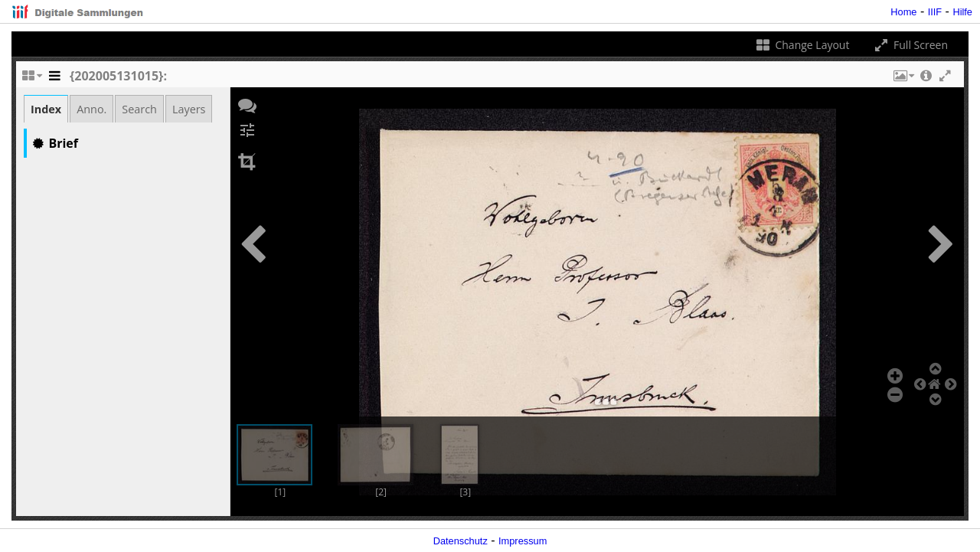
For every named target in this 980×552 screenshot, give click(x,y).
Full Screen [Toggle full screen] (910, 45)
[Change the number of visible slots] (31, 80)
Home (903, 12)
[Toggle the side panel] (54, 80)
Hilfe (962, 12)
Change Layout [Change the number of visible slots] (802, 45)
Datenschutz (461, 541)
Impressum (523, 541)
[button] (903, 80)
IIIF (935, 12)
